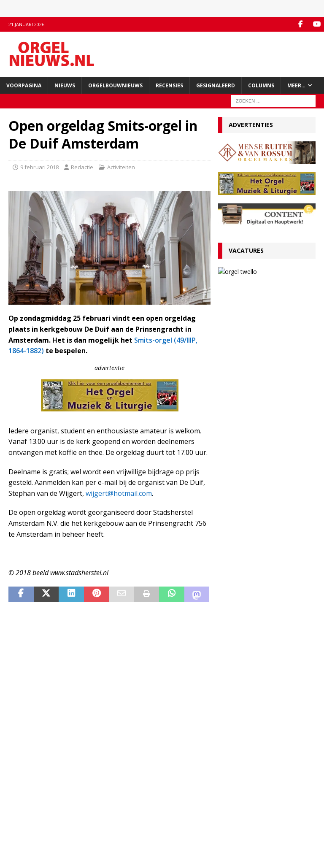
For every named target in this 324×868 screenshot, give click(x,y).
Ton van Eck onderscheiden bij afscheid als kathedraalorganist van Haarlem (264, 457)
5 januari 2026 (240, 545)
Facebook (126, 793)
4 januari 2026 (240, 580)
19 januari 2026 (242, 374)
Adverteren (23, 811)
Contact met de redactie (39, 793)
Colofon (19, 837)
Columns (261, 85)
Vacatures (246, 250)
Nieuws (65, 85)
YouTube (125, 802)
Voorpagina (24, 85)
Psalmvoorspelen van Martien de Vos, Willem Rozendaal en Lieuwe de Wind (265, 635)
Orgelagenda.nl (238, 793)
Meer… (296, 85)
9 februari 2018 (39, 167)
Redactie (82, 167)
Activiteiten (121, 167)
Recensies (169, 85)
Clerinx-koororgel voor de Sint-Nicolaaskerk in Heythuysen (262, 667)
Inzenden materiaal (34, 802)
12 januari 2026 (242, 474)
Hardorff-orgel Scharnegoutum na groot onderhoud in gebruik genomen (263, 600)
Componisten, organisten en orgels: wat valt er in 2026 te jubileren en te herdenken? (259, 528)
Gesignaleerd (216, 85)
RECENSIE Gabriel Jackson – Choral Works (265, 361)
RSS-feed (126, 811)
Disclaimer (22, 820)
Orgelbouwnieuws (115, 85)
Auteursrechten (28, 828)
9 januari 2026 (240, 509)
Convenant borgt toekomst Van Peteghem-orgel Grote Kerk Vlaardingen (263, 393)
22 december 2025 (246, 680)
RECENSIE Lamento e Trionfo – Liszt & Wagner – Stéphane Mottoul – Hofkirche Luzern (260, 493)
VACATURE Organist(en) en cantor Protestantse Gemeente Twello (266, 425)
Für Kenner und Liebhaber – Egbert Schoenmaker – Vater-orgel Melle (259, 564)
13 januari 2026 (282, 309)
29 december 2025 (246, 616)
